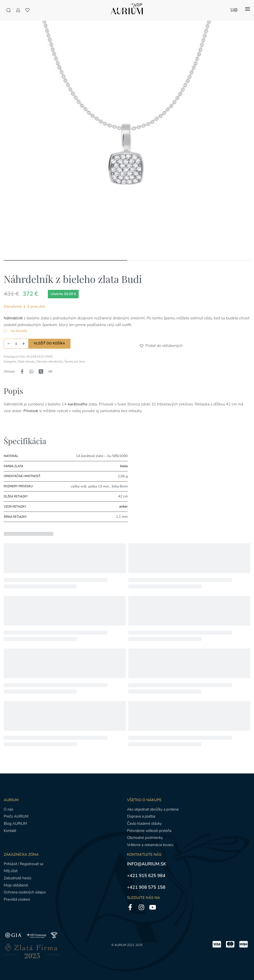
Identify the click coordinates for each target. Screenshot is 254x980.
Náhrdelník (13, 318)
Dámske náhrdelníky (50, 362)
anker (123, 506)
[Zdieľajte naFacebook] (22, 371)
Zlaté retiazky (26, 362)
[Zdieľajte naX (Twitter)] (41, 371)
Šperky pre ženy (75, 362)
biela (124, 466)
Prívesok (31, 411)
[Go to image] (65, 260)
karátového (78, 404)
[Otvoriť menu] (248, 9)
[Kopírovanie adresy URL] (50, 371)
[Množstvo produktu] (16, 344)
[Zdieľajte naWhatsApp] (32, 371)
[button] (142, 346)
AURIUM (120, 945)
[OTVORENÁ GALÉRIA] (127, 132)
